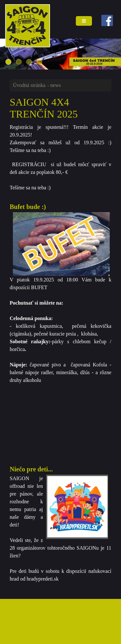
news (56, 85)
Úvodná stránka (29, 85)
